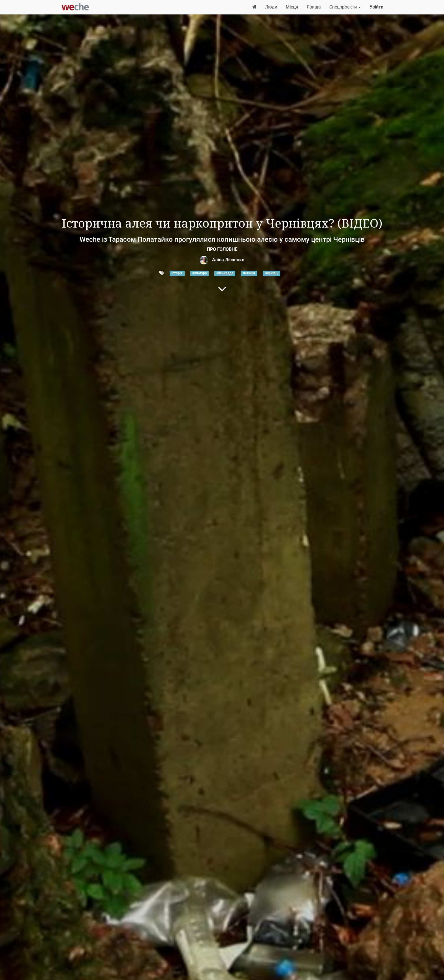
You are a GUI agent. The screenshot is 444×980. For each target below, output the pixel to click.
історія (177, 273)
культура (199, 273)
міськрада (225, 273)
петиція (249, 273)
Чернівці (272, 273)
